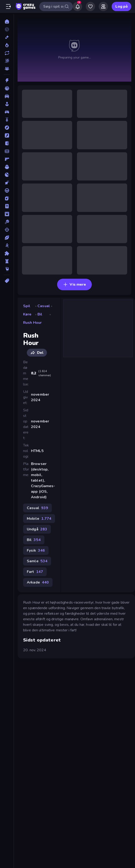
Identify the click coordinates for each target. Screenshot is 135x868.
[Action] (7, 80)
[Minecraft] (7, 214)
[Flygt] (7, 143)
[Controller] (7, 112)
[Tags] (7, 281)
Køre (27, 314)
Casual (44, 306)
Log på (121, 6)
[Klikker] (7, 183)
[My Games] (90, 6)
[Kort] (7, 198)
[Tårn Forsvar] (7, 261)
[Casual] (7, 104)
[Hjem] (7, 21)
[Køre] (7, 190)
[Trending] (7, 45)
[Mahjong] (7, 206)
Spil (27, 306)
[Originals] (7, 61)
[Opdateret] (7, 53)
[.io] (7, 175)
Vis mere (75, 284)
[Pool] (7, 222)
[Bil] (7, 96)
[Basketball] (7, 88)
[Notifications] (77, 6)
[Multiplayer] (7, 69)
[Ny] (7, 37)
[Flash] (7, 135)
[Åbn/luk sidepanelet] (8, 6)
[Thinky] (7, 269)
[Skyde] (7, 230)
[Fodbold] (7, 151)
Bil (40, 314)
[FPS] (7, 159)
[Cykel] (7, 120)
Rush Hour (32, 323)
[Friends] (103, 6)
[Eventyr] (7, 128)
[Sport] (7, 238)
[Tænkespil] (7, 253)
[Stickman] (7, 245)
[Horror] (7, 167)
